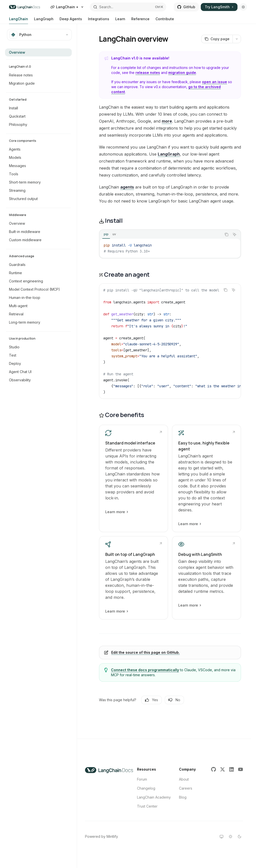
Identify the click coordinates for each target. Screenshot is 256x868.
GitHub (186, 7)
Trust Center (147, 806)
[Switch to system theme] (221, 837)
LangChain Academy (154, 797)
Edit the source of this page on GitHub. (145, 652)
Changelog (146, 788)
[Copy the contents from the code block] (226, 234)
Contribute (165, 20)
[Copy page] (217, 39)
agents (127, 187)
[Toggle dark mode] (243, 7)
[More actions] (237, 39)
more (167, 121)
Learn (120, 20)
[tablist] (160, 234)
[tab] (106, 234)
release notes (148, 73)
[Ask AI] (234, 234)
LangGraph (44, 20)
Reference (140, 20)
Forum (142, 779)
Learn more (116, 512)
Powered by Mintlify (101, 836)
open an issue (214, 82)
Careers (186, 788)
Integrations (99, 20)
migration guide (182, 73)
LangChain (18, 20)
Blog (183, 797)
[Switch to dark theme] (239, 837)
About (184, 779)
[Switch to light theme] (230, 837)
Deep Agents (71, 20)
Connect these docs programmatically (145, 670)
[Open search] (128, 7)
